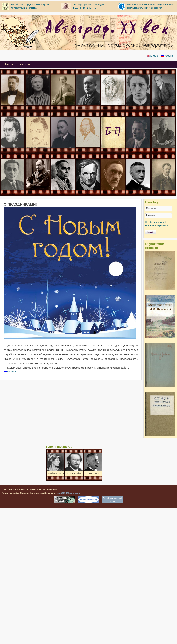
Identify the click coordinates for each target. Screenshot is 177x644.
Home (9, 64)
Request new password (157, 225)
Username (151, 208)
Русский (168, 56)
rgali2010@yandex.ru (68, 493)
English (153, 56)
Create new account (156, 222)
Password (151, 215)
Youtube (25, 64)
